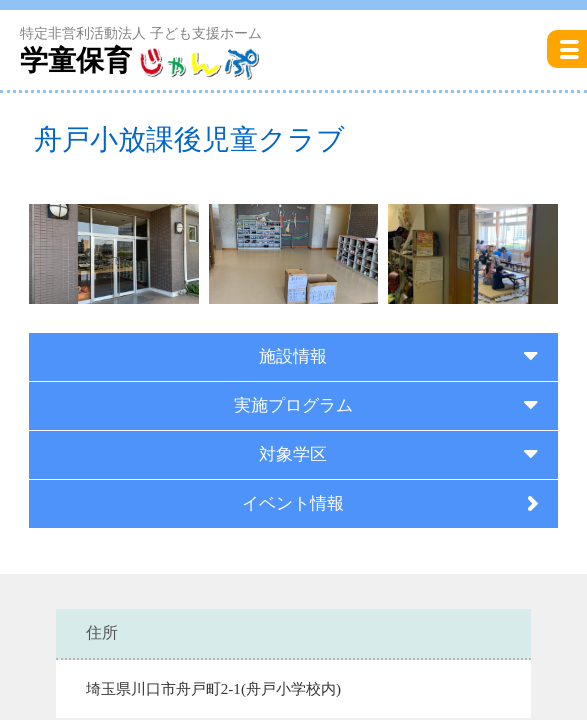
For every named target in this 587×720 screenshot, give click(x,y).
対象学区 (293, 454)
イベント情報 (293, 503)
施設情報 (293, 356)
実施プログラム (293, 405)
